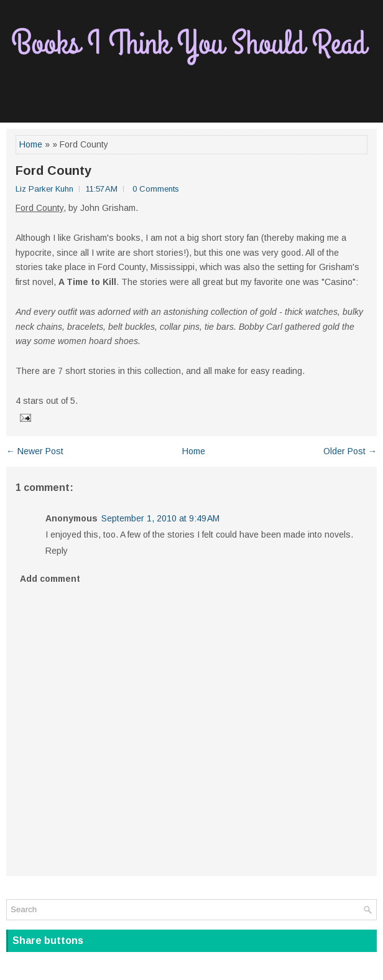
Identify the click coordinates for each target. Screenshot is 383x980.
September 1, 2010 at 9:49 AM (160, 518)
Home (31, 144)
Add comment (50, 579)
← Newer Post (35, 451)
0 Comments (156, 189)
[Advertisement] (191, 94)
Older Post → (350, 451)
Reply (57, 551)
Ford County (53, 170)
